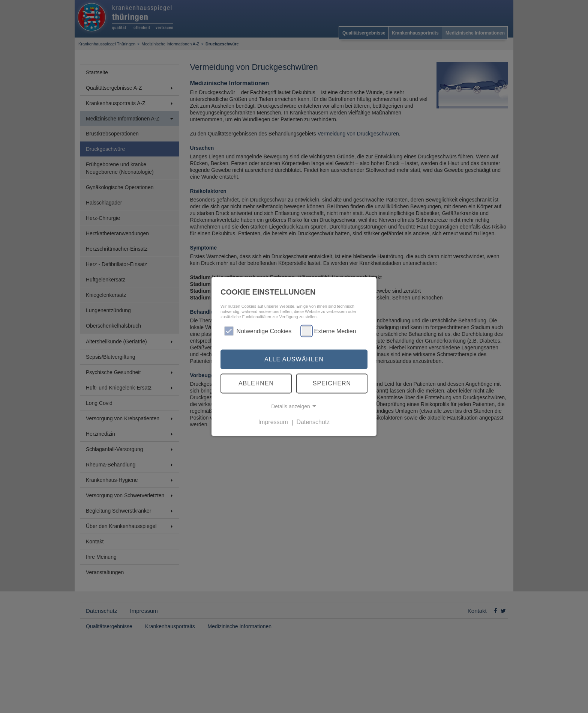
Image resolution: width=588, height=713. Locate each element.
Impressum (273, 422)
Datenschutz (313, 422)
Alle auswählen (294, 359)
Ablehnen (256, 383)
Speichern (332, 383)
